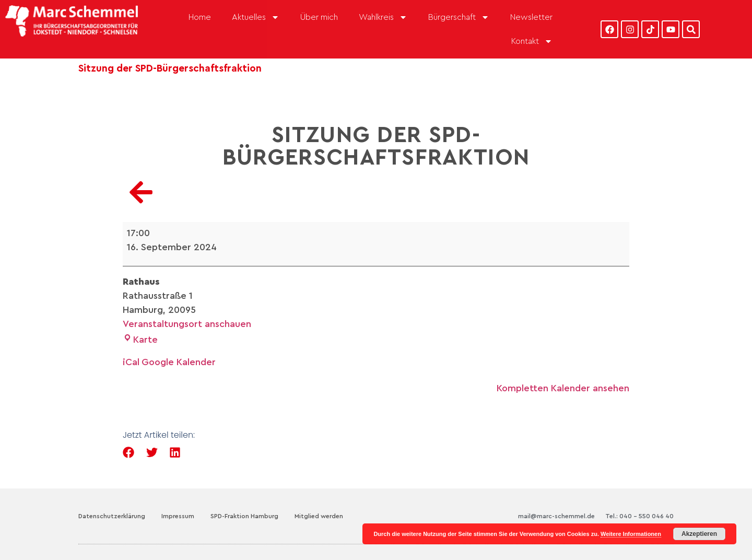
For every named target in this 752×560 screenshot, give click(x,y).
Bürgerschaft (459, 17)
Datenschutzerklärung (112, 516)
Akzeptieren (699, 534)
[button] (129, 453)
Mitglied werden (319, 516)
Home (200, 17)
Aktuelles (256, 17)
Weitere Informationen (631, 534)
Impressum (178, 516)
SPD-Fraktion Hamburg (244, 516)
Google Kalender (179, 362)
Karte (140, 340)
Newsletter (531, 17)
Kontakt (532, 41)
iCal (131, 362)
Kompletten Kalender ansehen (563, 388)
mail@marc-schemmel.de (556, 516)
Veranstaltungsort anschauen (187, 324)
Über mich (319, 17)
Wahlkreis (383, 17)
